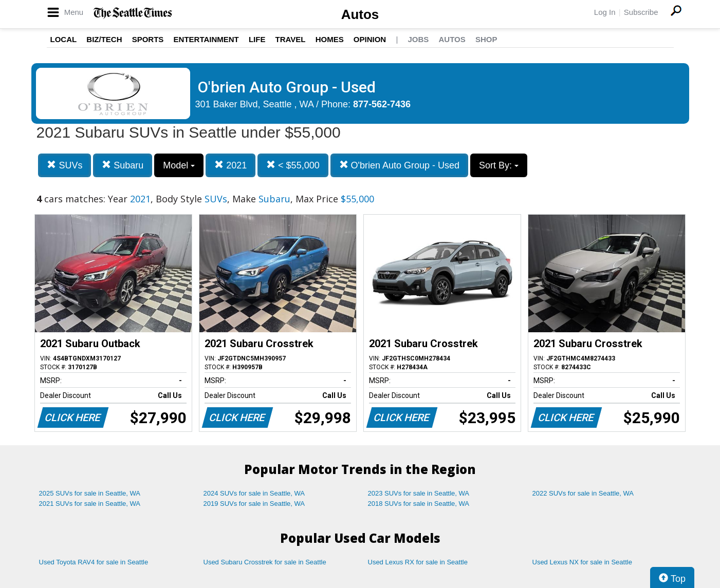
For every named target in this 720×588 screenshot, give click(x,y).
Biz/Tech (104, 39)
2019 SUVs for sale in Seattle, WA (254, 504)
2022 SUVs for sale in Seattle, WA (583, 493)
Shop (486, 39)
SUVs (64, 165)
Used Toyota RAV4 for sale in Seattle (94, 562)
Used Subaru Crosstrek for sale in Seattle (265, 562)
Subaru (123, 165)
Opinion (370, 39)
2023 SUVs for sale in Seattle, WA (419, 493)
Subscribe (641, 12)
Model (179, 165)
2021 (230, 165)
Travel (291, 39)
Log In (605, 12)
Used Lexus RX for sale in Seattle (418, 562)
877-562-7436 (382, 104)
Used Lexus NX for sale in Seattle (582, 562)
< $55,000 (293, 165)
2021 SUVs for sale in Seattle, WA (90, 504)
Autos (360, 14)
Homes (330, 39)
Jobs (418, 39)
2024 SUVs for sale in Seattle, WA (254, 493)
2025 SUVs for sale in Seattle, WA (90, 493)
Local (64, 39)
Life (257, 39)
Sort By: (499, 165)
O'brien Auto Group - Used (400, 165)
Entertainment (206, 39)
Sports (148, 39)
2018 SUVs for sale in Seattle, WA (419, 504)
